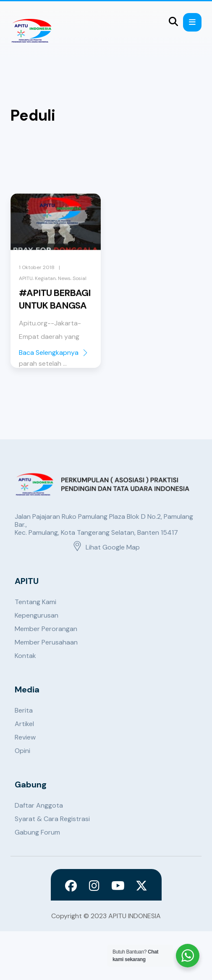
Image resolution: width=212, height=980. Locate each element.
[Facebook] (71, 886)
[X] (141, 886)
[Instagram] (94, 886)
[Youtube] (118, 886)
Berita (24, 710)
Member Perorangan (46, 629)
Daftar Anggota (39, 805)
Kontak (25, 656)
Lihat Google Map (106, 547)
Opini (22, 751)
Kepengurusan (37, 615)
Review (25, 737)
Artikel (24, 724)
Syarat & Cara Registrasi (52, 819)
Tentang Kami (35, 602)
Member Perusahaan (46, 642)
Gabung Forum (37, 832)
